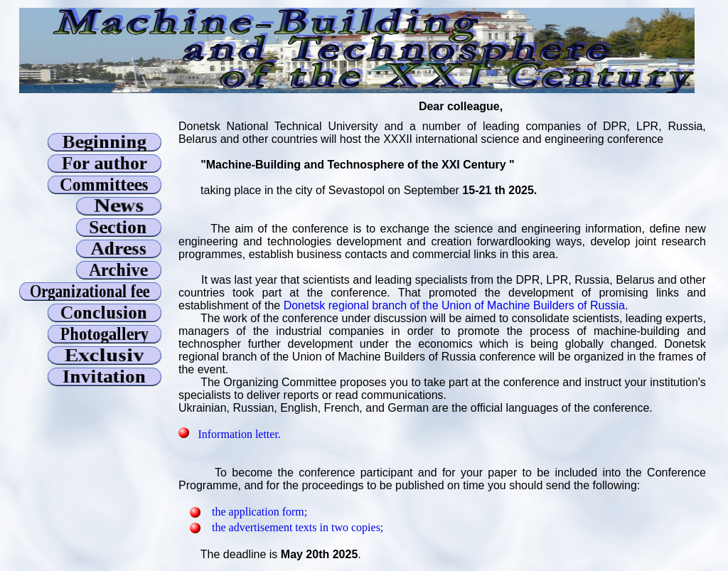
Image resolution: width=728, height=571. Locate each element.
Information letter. (239, 434)
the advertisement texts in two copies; (298, 527)
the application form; (259, 512)
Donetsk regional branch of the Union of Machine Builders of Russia (454, 305)
